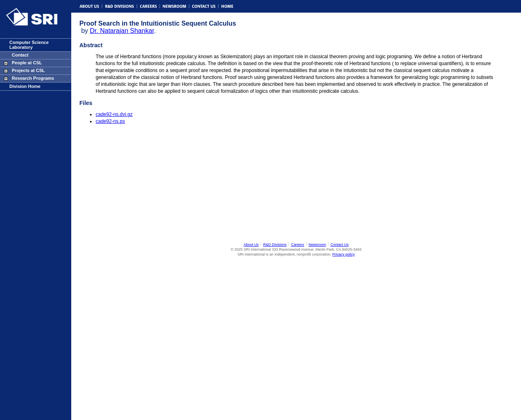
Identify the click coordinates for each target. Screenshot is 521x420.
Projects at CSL (28, 70)
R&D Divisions (275, 245)
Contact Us (340, 245)
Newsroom (317, 245)
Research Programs (33, 78)
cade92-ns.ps (110, 121)
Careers (298, 245)
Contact (20, 55)
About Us (251, 245)
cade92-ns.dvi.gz (114, 114)
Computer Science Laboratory (29, 45)
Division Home (25, 86)
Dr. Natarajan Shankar (122, 31)
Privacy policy (344, 254)
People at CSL (27, 63)
